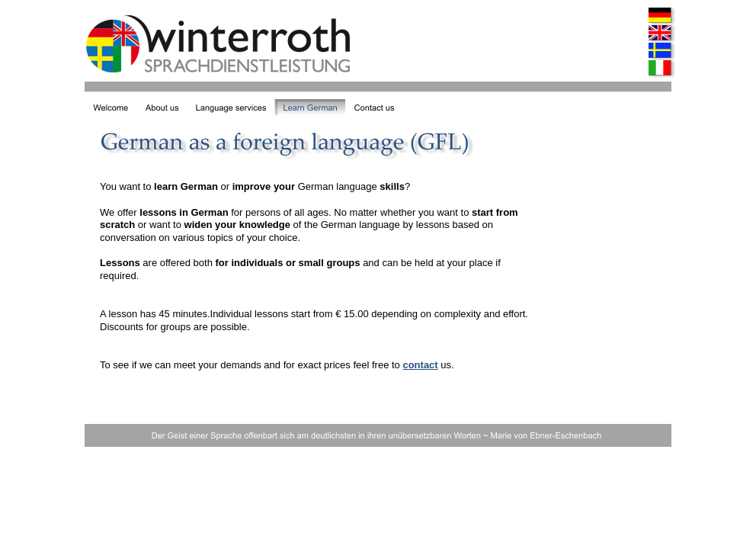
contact (420, 365)
